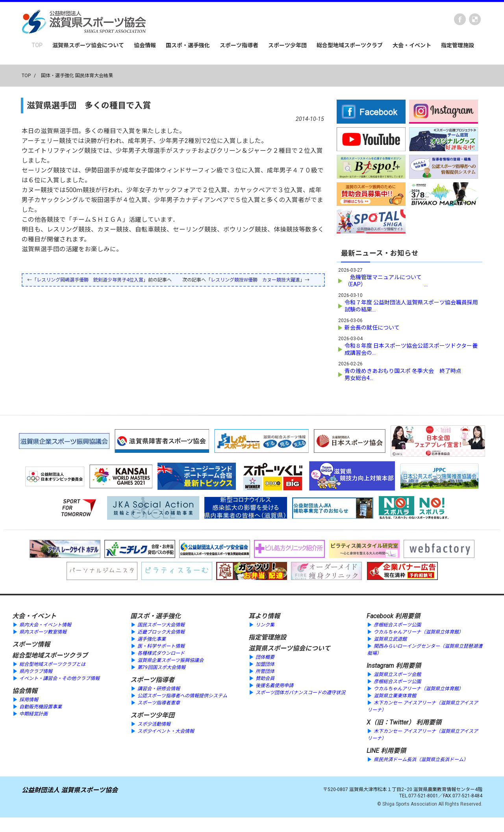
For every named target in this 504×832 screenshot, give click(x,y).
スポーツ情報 (31, 643)
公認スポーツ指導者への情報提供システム (182, 695)
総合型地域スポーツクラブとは (52, 663)
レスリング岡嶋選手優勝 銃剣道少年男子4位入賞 (90, 280)
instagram (475, 19)
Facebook (460, 19)
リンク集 (265, 624)
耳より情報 (264, 615)
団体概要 (265, 656)
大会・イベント (412, 45)
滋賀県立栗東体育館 (395, 695)
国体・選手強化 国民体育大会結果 (77, 76)
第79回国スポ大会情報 (161, 666)
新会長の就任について (372, 326)
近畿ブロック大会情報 (161, 631)
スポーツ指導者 (239, 45)
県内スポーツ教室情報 (43, 631)
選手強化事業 (152, 638)
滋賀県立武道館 (390, 638)
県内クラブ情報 (36, 670)
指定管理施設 (458, 45)
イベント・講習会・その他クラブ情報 (59, 677)
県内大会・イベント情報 (45, 624)
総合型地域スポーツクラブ (350, 45)
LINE (373, 750)
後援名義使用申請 (274, 684)
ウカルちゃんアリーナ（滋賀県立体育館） (419, 631)
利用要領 (408, 615)
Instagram (380, 664)
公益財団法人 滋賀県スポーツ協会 (70, 789)
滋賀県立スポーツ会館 (397, 673)
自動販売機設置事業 (41, 706)
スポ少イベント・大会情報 (166, 730)
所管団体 (265, 670)
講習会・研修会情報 (159, 687)
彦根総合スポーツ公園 (397, 624)
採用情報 (29, 699)
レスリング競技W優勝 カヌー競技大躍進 (255, 280)
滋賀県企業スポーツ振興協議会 (170, 659)
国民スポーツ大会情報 (161, 624)
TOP (37, 45)
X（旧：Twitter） (391, 721)
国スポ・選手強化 (188, 45)
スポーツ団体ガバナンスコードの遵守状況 (300, 691)
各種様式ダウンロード (161, 652)
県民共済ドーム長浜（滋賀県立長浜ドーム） (421, 758)
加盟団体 (265, 663)
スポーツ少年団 (287, 45)
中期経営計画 (33, 713)
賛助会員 (265, 677)
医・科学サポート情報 (161, 645)
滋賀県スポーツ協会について (88, 45)
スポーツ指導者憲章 (159, 702)
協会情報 (145, 45)
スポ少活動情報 (154, 723)
